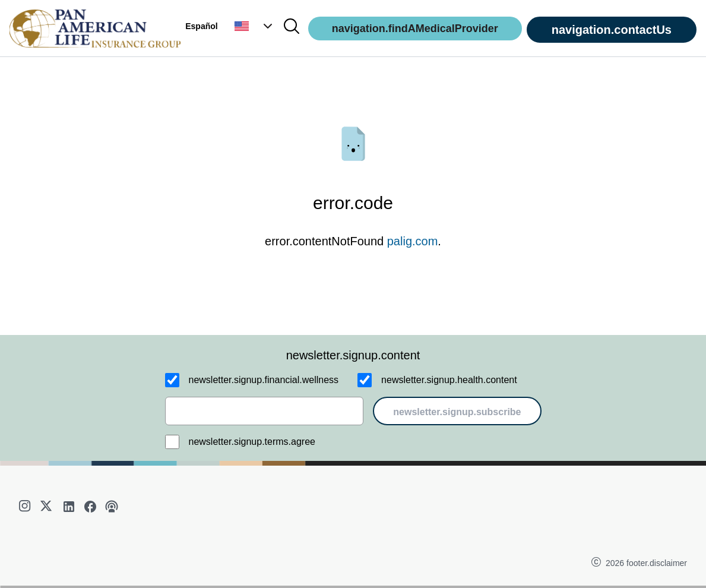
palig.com (413, 241)
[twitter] (48, 507)
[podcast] (112, 507)
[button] (255, 26)
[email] (265, 411)
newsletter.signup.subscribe (457, 412)
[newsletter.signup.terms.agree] (172, 442)
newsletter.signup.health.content (449, 380)
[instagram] (26, 507)
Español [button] (201, 26)
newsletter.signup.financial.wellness (264, 380)
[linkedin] (69, 507)
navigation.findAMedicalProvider (415, 29)
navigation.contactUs (612, 30)
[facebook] (90, 507)
